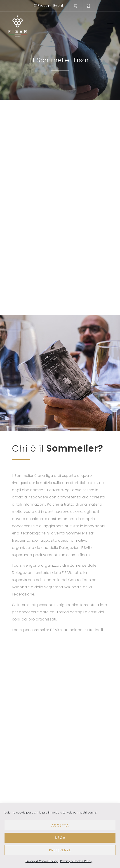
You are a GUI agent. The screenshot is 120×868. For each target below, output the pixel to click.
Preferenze (60, 850)
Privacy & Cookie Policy (42, 861)
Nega (60, 838)
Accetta (60, 825)
